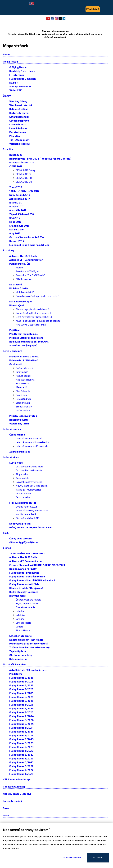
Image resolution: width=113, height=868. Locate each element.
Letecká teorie (23, 623)
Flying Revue (10, 62)
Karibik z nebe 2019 (26, 514)
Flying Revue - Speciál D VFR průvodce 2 (32, 580)
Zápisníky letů (18, 651)
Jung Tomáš (22, 372)
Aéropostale (22, 478)
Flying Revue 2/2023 (21, 747)
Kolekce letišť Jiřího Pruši (24, 360)
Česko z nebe (23, 497)
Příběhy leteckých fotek (23, 416)
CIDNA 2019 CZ (24, 174)
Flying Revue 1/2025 (21, 705)
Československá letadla (28, 600)
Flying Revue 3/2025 (21, 697)
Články (7, 96)
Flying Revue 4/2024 (22, 716)
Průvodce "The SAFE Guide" (30, 275)
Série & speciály (12, 351)
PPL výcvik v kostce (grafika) (31, 325)
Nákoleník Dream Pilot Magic (26, 640)
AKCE (6, 815)
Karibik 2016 (16, 229)
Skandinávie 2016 (19, 226)
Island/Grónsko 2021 (22, 162)
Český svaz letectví (21, 538)
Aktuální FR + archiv (14, 664)
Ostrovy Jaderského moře (30, 466)
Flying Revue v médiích (23, 79)
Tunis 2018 (16, 187)
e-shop (7, 548)
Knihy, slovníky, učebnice (24, 592)
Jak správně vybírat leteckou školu (34, 313)
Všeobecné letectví (21, 105)
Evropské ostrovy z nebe (29, 482)
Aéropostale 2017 (20, 199)
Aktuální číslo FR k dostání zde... (28, 670)
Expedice (8, 149)
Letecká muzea (12, 429)
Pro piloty (9, 250)
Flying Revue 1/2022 (21, 774)
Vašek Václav (23, 410)
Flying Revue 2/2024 (21, 724)
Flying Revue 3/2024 (21, 720)
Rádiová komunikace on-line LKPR (29, 342)
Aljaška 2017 (16, 206)
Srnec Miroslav (24, 406)
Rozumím (98, 858)
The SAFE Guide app (14, 787)
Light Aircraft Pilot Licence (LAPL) (34, 317)
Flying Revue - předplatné (24, 573)
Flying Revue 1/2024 (21, 728)
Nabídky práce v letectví (17, 794)
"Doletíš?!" (16, 90)
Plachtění (15, 136)
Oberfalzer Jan (23, 391)
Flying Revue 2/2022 (21, 770)
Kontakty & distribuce (22, 71)
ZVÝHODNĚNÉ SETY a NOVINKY (27, 553)
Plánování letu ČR (20, 264)
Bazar (6, 808)
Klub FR (14, 83)
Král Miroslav (23, 383)
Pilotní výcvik (17, 305)
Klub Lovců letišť (25, 292)
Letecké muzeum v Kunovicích (32, 446)
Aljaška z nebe (23, 493)
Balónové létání (18, 109)
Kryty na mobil (18, 596)
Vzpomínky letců (19, 423)
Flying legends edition (27, 603)
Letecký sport (18, 124)
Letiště (20, 627)
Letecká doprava (19, 121)
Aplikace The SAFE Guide (23, 256)
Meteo (19, 267)
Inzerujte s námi (12, 801)
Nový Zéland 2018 (20, 195)
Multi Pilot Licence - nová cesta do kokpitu (38, 321)
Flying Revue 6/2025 (21, 685)
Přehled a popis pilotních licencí (32, 309)
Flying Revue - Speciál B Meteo (27, 576)
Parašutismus (18, 132)
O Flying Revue (18, 67)
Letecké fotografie (20, 636)
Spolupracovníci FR (20, 86)
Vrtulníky (20, 615)
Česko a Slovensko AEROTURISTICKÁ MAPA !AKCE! (38, 565)
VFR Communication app (17, 779)
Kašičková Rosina (25, 380)
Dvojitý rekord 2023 (26, 507)
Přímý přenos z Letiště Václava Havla (31, 527)
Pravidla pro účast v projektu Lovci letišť (37, 296)
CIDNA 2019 (16, 166)
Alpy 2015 (15, 233)
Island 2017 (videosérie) (28, 490)
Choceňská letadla (25, 607)
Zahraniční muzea (20, 452)
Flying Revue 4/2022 (21, 762)
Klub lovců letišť (19, 288)
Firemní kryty (23, 630)
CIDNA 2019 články (26, 170)
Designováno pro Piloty (23, 569)
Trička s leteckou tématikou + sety (29, 647)
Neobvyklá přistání (20, 524)
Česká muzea (17, 435)
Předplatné (16, 674)
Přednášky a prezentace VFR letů (29, 644)
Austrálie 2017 (18, 210)
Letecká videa (11, 457)
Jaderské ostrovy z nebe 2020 (32, 510)
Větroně (20, 619)
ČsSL (6, 533)
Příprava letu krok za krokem (26, 338)
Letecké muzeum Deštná (29, 438)
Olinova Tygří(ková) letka (24, 542)
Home (6, 54)
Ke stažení (16, 284)
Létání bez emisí (19, 117)
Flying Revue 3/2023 (21, 743)
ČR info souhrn (24, 279)
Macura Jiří (21, 387)
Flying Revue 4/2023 (21, 739)
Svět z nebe (16, 463)
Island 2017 (16, 203)
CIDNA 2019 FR (24, 178)
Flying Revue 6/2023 (21, 732)
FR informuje (17, 75)
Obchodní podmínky (21, 655)
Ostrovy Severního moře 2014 (27, 237)
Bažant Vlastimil (25, 368)
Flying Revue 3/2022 (21, 766)
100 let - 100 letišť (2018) (24, 191)
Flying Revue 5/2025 (21, 689)
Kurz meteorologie (20, 301)
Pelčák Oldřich (23, 399)
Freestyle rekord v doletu (24, 356)
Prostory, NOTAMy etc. (28, 271)
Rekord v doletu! (19, 420)
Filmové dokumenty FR (23, 503)
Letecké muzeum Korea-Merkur (33, 442)
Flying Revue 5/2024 (21, 712)
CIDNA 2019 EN (24, 182)
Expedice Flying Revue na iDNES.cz (29, 245)
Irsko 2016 (15, 222)
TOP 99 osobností (20, 140)
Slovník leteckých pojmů (23, 345)
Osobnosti (15, 364)
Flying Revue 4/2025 (21, 693)
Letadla (20, 611)
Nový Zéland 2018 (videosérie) (32, 486)
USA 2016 (15, 218)
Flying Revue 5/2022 (21, 758)
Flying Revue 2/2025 (21, 701)
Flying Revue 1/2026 (21, 682)
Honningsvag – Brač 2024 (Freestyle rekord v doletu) (40, 159)
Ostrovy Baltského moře (29, 470)
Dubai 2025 (16, 155)
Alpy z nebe (22, 474)
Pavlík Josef (22, 395)
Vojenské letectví (19, 144)
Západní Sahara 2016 (22, 214)
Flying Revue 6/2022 (21, 755)
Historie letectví (19, 113)
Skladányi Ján (23, 403)
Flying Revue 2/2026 (21, 678)
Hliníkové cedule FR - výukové (26, 588)
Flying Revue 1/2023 (21, 751)
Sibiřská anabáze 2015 (28, 518)
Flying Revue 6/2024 (21, 708)
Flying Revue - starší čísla (24, 584)
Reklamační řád (18, 659)
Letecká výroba (18, 128)
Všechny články (18, 101)
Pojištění (14, 330)
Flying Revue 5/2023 (21, 735)
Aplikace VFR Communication (26, 260)
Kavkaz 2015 (17, 241)
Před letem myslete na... (24, 334)
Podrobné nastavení (72, 858)
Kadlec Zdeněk (23, 376)
